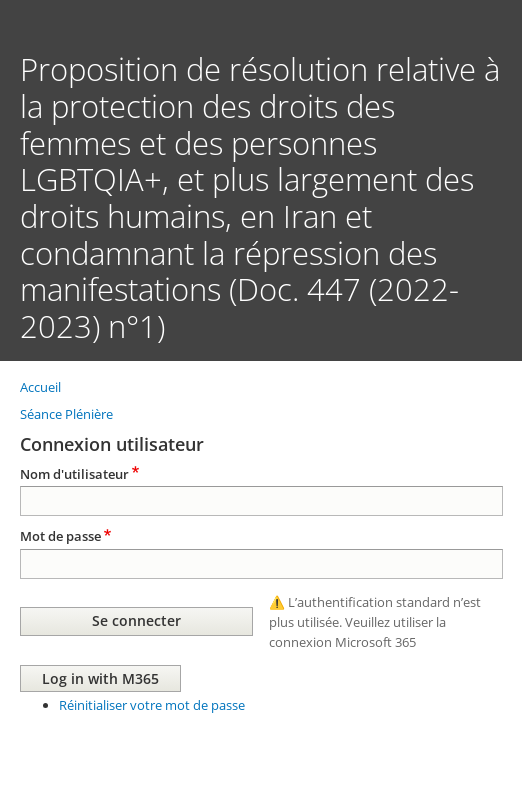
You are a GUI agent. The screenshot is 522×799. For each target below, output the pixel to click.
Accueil (40, 387)
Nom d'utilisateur (74, 474)
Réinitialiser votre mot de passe (152, 705)
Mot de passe (60, 536)
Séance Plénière (66, 414)
